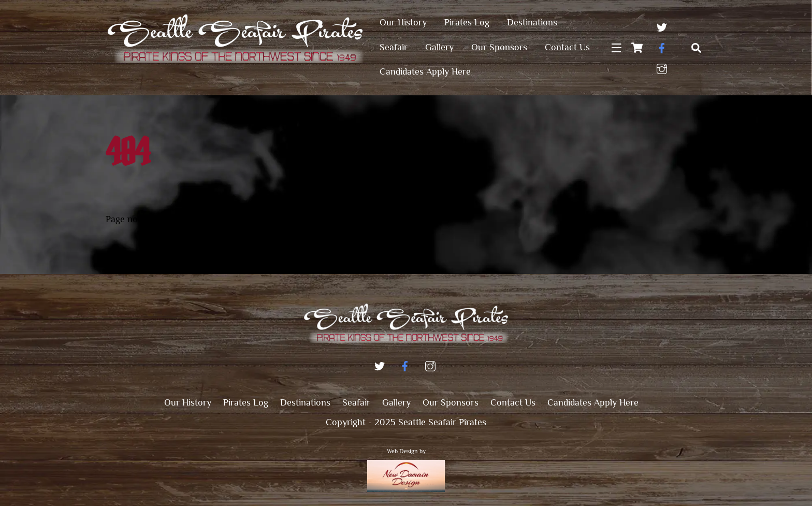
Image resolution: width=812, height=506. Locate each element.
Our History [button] (188, 402)
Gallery (439, 47)
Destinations (532, 22)
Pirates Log (467, 22)
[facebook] (662, 46)
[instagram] (662, 67)
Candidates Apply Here (425, 71)
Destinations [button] (305, 402)
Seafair (394, 47)
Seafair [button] (356, 402)
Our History (403, 22)
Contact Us (567, 47)
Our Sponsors (499, 47)
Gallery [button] (396, 402)
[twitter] (662, 25)
